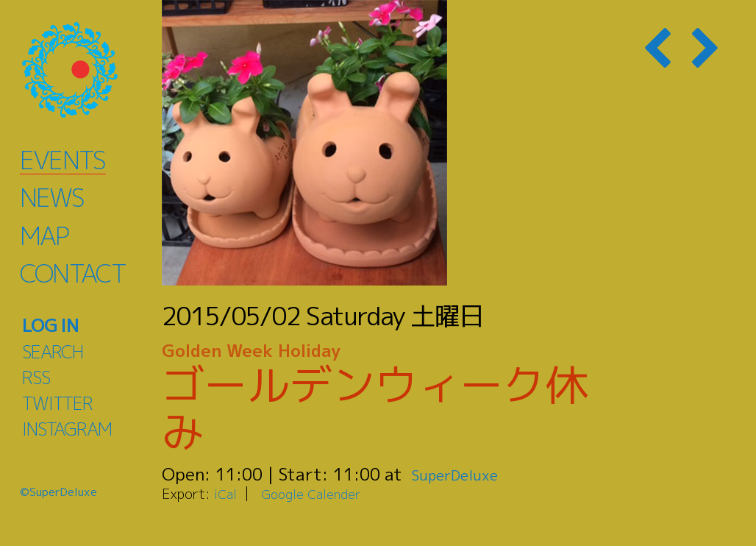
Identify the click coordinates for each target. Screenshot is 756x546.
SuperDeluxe (461, 474)
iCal (227, 493)
